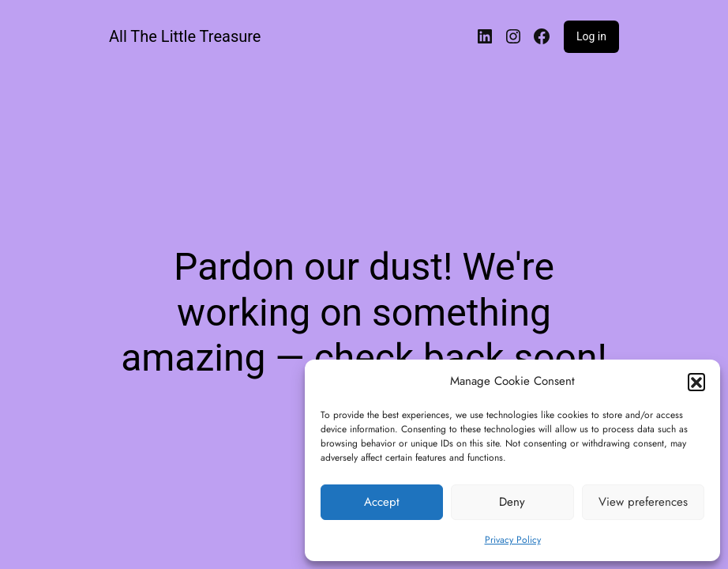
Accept (382, 502)
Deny (512, 502)
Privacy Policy (513, 540)
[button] (696, 382)
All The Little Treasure (185, 36)
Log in (591, 36)
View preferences (643, 502)
